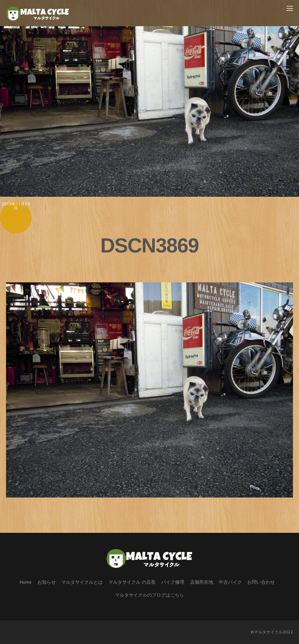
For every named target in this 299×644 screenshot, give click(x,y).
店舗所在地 (202, 582)
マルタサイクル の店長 (132, 582)
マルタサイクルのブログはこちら (149, 595)
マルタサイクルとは (82, 582)
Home (26, 582)
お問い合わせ (261, 582)
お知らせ (47, 582)
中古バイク (230, 582)
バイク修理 (173, 582)
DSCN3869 (149, 245)
